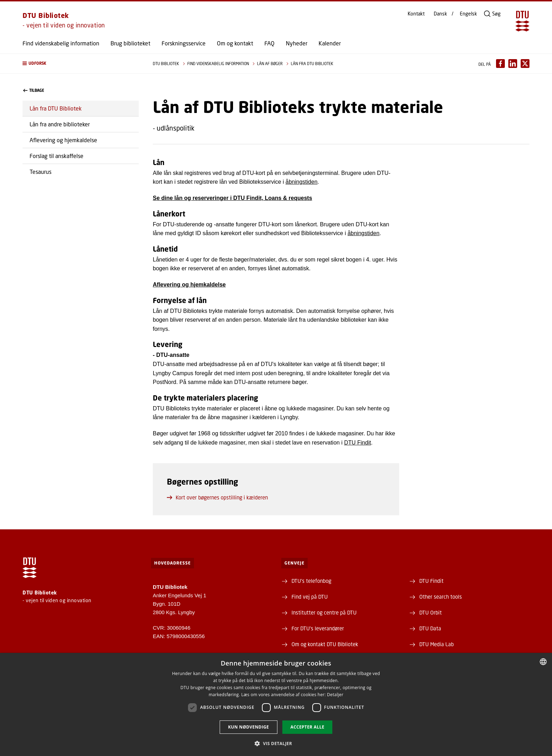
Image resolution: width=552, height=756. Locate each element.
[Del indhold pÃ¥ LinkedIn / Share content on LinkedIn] (513, 64)
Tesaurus (40, 172)
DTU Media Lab (437, 644)
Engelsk (468, 14)
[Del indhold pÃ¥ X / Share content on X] (525, 64)
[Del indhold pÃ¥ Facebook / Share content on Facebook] (500, 64)
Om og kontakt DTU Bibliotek (325, 644)
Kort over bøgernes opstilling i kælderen (217, 497)
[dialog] (276, 704)
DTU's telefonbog (311, 581)
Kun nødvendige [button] (249, 727)
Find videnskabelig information (61, 43)
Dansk (440, 14)
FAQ (269, 43)
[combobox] (543, 662)
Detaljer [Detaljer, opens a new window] (335, 695)
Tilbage (34, 90)
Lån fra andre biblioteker (60, 124)
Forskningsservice (184, 43)
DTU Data (430, 628)
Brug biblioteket (130, 43)
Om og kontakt (235, 43)
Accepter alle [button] (307, 727)
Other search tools (441, 597)
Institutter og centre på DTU (324, 612)
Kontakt (416, 14)
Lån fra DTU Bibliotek (56, 108)
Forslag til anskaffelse (57, 156)
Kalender (330, 43)
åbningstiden (302, 182)
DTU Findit (357, 443)
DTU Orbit (431, 612)
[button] (81, 64)
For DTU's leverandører (318, 628)
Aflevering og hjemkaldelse (63, 140)
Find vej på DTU (310, 597)
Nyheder (297, 43)
